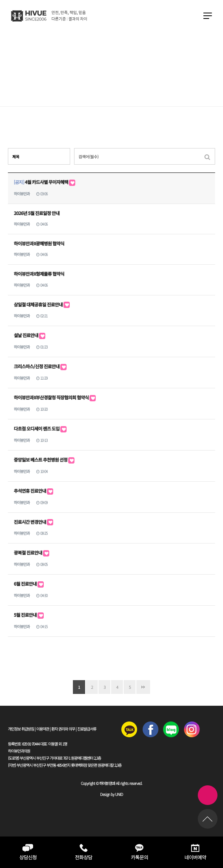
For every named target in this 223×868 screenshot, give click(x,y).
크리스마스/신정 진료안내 (40, 366)
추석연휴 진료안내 (33, 491)
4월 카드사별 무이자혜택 (45, 182)
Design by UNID (111, 794)
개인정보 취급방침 (21, 729)
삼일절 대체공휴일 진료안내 (42, 304)
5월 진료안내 (29, 615)
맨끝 (143, 687)
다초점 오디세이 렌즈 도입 (40, 428)
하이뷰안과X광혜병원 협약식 (39, 243)
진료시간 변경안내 (33, 522)
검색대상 (8, 148)
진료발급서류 (87, 729)
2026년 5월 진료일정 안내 (37, 213)
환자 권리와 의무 (63, 729)
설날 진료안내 (30, 335)
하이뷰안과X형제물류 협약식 (39, 274)
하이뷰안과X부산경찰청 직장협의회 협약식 (55, 397)
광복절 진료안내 (32, 553)
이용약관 (43, 729)
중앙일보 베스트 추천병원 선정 (44, 460)
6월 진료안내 (29, 584)
